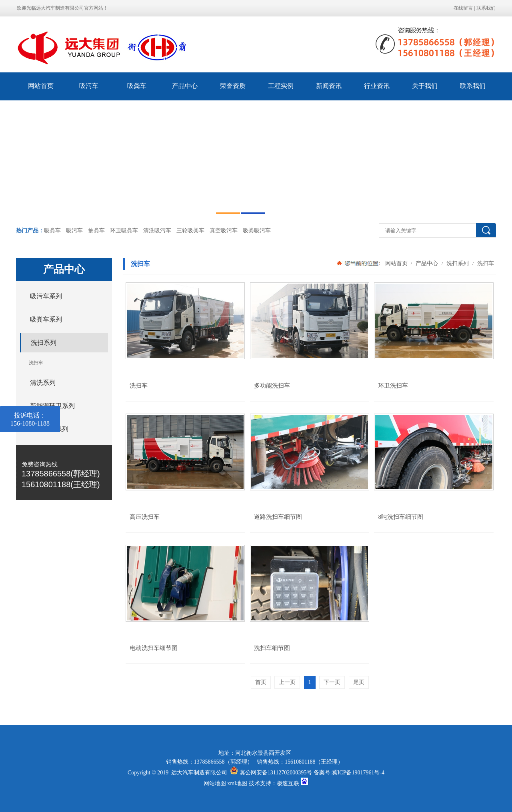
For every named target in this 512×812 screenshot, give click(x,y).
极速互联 (288, 783)
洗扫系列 (458, 263)
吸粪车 (137, 86)
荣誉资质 (233, 86)
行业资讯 (377, 86)
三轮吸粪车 (190, 231)
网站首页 (41, 86)
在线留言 (463, 8)
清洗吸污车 (157, 231)
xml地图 (237, 783)
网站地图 (215, 783)
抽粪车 (96, 231)
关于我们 (425, 86)
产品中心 (185, 86)
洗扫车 (485, 263)
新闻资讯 (329, 86)
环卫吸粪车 (124, 231)
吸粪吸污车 (257, 231)
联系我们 (486, 8)
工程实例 (281, 86)
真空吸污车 (224, 231)
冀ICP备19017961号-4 (358, 773)
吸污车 (89, 86)
